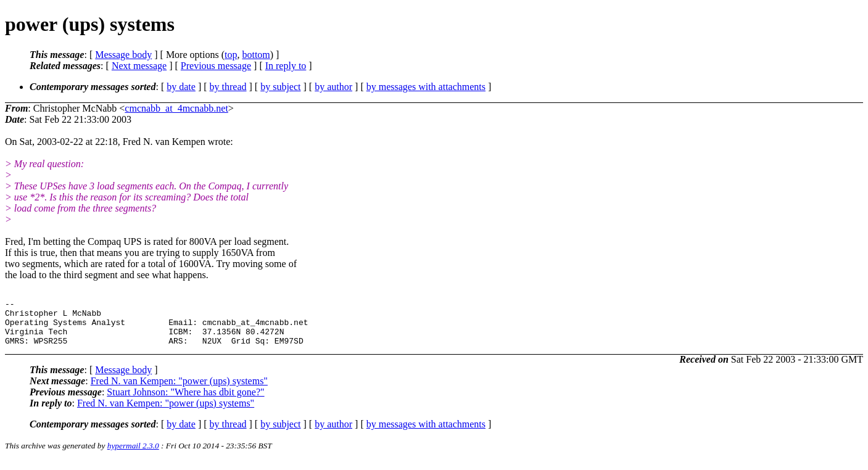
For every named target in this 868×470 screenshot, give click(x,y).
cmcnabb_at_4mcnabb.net (176, 108)
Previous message (216, 66)
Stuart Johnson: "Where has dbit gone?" (185, 401)
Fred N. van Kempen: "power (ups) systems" (179, 390)
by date (181, 87)
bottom (256, 55)
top (231, 55)
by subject (280, 87)
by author (333, 87)
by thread (228, 87)
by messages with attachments (426, 87)
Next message (139, 66)
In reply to (286, 66)
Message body (123, 55)
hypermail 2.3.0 (133, 455)
